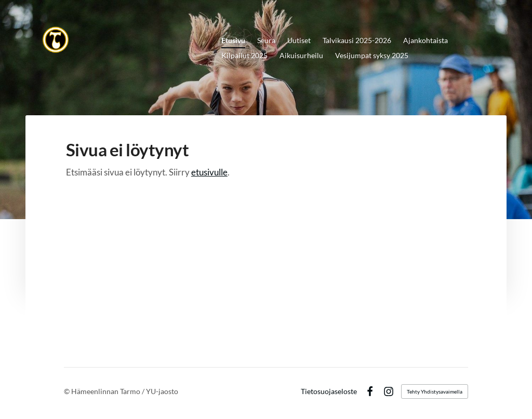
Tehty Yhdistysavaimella (435, 391)
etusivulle (209, 172)
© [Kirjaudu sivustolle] (68, 391)
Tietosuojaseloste (329, 391)
